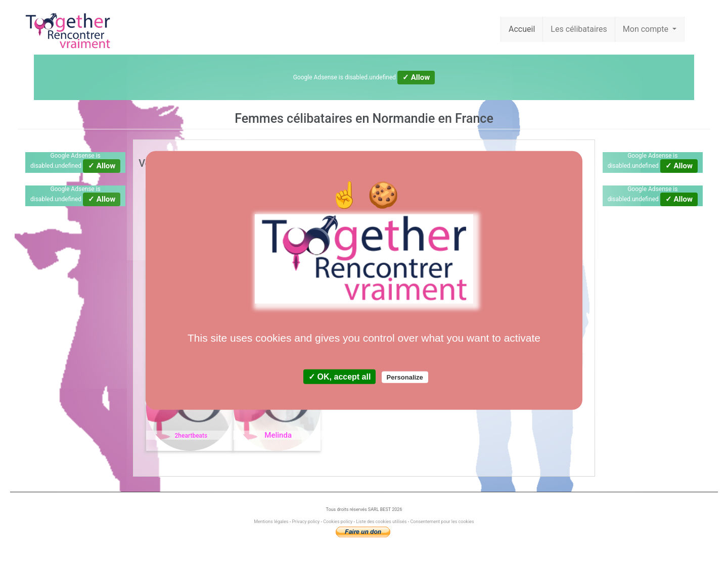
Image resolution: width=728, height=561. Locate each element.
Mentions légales (271, 522)
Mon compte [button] (647, 29)
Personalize (405, 377)
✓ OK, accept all (339, 377)
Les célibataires (579, 29)
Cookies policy (338, 522)
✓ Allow (416, 77)
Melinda (278, 435)
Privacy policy (306, 522)
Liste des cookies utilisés (381, 522)
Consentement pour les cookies (442, 522)
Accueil (522, 29)
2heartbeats (191, 436)
